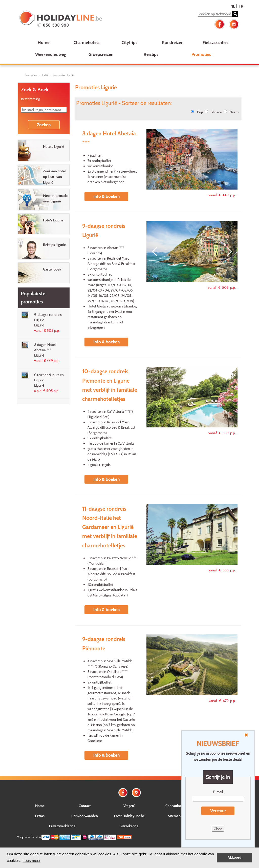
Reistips (151, 54)
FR (241, 6)
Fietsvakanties (215, 42)
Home (44, 42)
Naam (234, 112)
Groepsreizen (101, 54)
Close (218, 829)
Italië (45, 75)
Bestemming (30, 99)
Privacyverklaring (62, 826)
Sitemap (174, 816)
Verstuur (218, 811)
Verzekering (129, 826)
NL (233, 6)
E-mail (218, 792)
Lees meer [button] (31, 861)
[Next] (227, 252)
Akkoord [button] (235, 857)
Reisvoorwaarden (85, 816)
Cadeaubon (174, 806)
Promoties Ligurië (63, 75)
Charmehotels (87, 42)
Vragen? (129, 806)
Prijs (200, 112)
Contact (85, 806)
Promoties (201, 54)
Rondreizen (173, 42)
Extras (40, 816)
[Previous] (157, 252)
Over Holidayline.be (129, 816)
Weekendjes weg (51, 54)
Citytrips (129, 42)
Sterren (216, 112)
